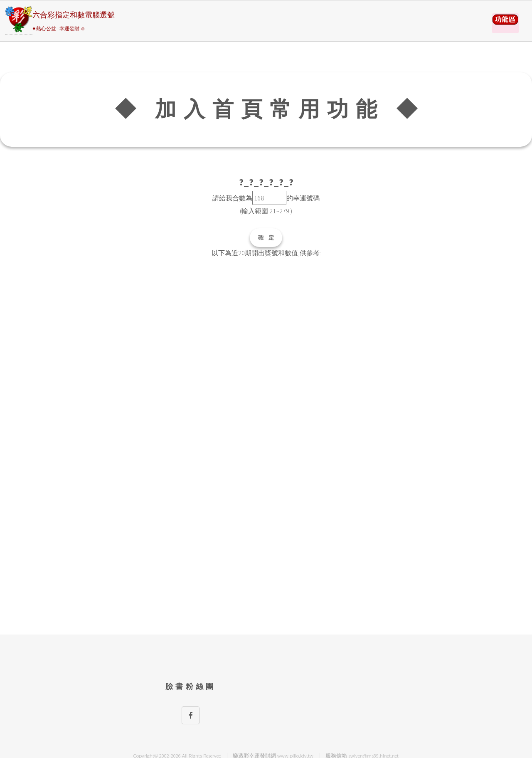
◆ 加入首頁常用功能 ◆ (270, 109)
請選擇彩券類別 (505, 23)
